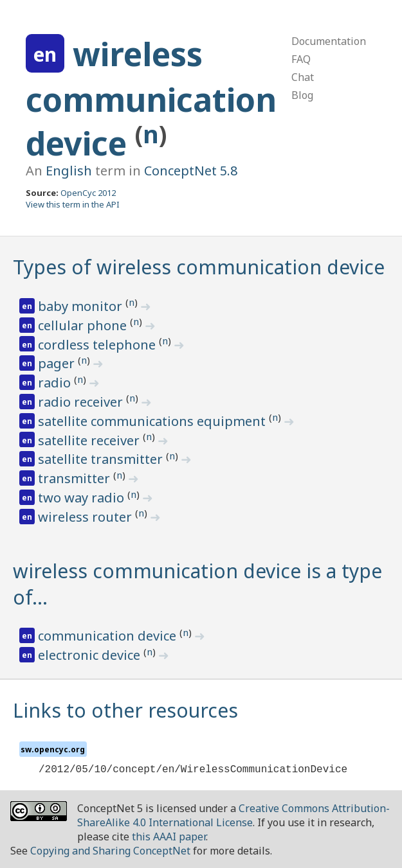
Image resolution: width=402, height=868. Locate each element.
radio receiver (82, 402)
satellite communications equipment (153, 421)
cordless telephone (98, 345)
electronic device (91, 655)
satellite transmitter (102, 459)
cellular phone (84, 325)
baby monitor (82, 306)
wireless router (87, 517)
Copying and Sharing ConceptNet (110, 851)
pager (58, 363)
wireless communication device (151, 99)
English (69, 171)
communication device (109, 636)
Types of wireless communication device (199, 267)
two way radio (83, 498)
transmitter (76, 478)
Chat (303, 77)
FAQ (301, 59)
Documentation (329, 41)
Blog (302, 95)
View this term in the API (73, 204)
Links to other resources (125, 710)
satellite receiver (90, 440)
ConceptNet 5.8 (191, 171)
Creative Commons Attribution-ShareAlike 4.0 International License (233, 815)
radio (56, 383)
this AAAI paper (169, 837)
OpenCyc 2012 (88, 193)
